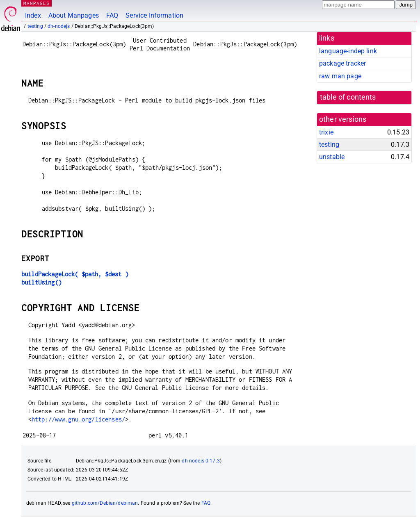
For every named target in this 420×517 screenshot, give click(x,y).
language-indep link (348, 51)
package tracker (342, 63)
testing (35, 26)
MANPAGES (37, 3)
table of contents (348, 97)
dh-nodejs (59, 26)
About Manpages (74, 15)
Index (33, 15)
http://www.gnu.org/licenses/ (78, 419)
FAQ (112, 15)
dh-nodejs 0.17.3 (201, 461)
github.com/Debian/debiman (105, 503)
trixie (326, 132)
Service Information (154, 15)
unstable (332, 157)
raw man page (340, 76)
